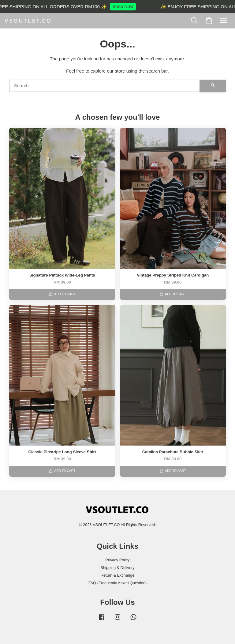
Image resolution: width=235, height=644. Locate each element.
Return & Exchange (118, 575)
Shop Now (126, 6)
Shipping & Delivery (117, 568)
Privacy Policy (117, 560)
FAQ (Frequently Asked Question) (118, 583)
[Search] (104, 86)
